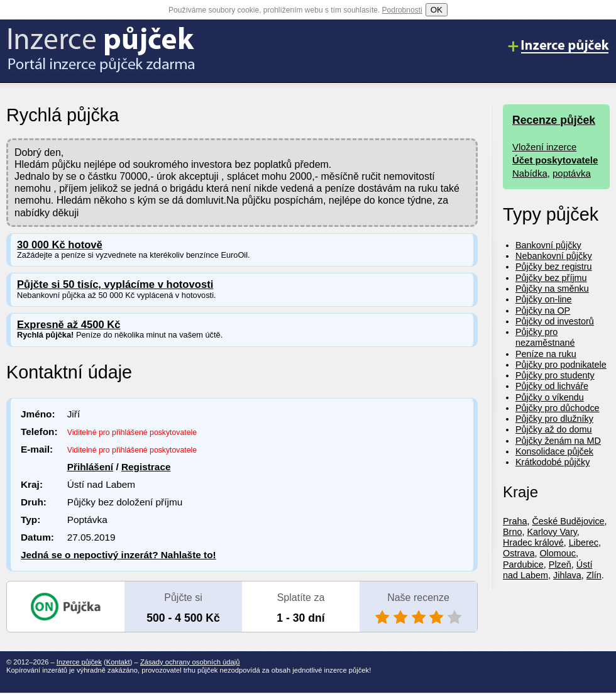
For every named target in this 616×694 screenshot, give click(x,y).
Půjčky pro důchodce (558, 408)
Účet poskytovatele (555, 160)
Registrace (146, 467)
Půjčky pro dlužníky (554, 419)
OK (437, 10)
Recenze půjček (554, 120)
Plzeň (560, 565)
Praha (515, 521)
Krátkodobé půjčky (553, 462)
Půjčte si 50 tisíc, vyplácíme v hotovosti (115, 284)
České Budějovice (568, 521)
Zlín (594, 575)
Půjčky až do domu (554, 429)
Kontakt (118, 662)
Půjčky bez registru (554, 267)
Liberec (584, 543)
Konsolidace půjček (554, 451)
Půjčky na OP (543, 311)
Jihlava (567, 575)
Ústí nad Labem (547, 570)
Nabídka (530, 173)
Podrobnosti (402, 10)
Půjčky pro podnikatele (561, 365)
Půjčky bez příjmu (551, 278)
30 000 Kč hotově (60, 245)
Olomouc (558, 553)
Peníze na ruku (546, 354)
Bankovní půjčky (548, 245)
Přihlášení (90, 467)
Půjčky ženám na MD (558, 441)
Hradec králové (533, 543)
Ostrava (519, 553)
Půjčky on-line (544, 299)
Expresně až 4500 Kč (69, 325)
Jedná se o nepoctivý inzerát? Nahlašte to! (118, 555)
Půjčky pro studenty (555, 375)
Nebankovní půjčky (554, 256)
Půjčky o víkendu (550, 397)
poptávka (572, 173)
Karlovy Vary (552, 532)
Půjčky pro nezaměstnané (545, 337)
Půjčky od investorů (555, 321)
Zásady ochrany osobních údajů (190, 662)
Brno (512, 532)
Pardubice (523, 565)
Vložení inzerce (544, 147)
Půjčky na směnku (552, 289)
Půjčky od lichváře (552, 386)
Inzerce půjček (79, 662)
